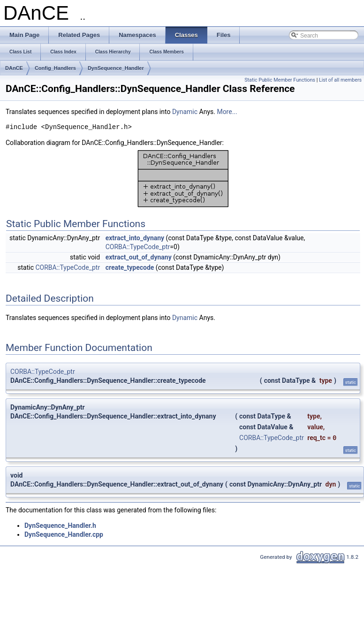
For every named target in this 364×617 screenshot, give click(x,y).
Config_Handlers (55, 68)
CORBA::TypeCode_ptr (138, 247)
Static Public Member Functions (280, 80)
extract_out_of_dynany (139, 257)
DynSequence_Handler (116, 68)
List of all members (340, 80)
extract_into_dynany (135, 238)
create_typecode (130, 267)
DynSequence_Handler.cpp (64, 534)
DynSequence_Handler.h (60, 526)
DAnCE (14, 68)
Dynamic (185, 112)
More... (227, 112)
